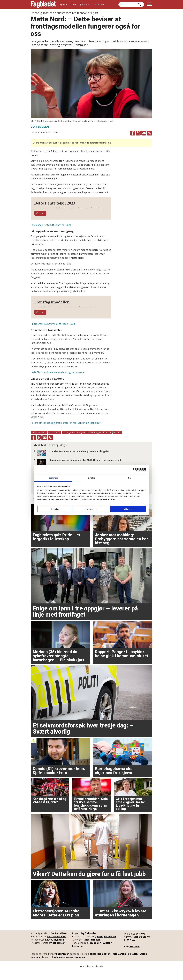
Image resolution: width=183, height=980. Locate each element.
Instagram (78, 956)
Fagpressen (63, 964)
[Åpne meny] (149, 4)
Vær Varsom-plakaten (125, 964)
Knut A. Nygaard (54, 950)
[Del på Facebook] (133, 133)
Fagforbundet (88, 943)
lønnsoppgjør (90, 442)
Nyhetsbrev (99, 4)
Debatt (74, 4)
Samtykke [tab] (53, 478)
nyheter (117, 442)
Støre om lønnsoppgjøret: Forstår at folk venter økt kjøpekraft (67, 433)
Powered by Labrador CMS (91, 976)
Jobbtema (85, 4)
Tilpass (92, 509)
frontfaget (54, 442)
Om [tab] (130, 478)
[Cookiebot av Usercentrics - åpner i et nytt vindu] (135, 469)
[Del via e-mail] (144, 133)
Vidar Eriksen (58, 953)
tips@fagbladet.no (105, 947)
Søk (118, 5)
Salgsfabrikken (92, 950)
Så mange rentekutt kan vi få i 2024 (52, 230)
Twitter (106, 953)
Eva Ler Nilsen (58, 943)
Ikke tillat (55, 509)
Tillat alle (128, 509)
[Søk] (139, 4)
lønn (65, 442)
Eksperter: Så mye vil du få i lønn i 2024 (54, 334)
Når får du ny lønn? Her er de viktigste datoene (58, 382)
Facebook (94, 953)
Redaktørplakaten (100, 964)
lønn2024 (75, 442)
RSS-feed (134, 957)
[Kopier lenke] (150, 133)
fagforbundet (39, 442)
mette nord (105, 442)
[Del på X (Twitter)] (138, 133)
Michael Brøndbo (57, 947)
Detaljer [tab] (91, 478)
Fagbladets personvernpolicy (69, 967)
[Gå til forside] (43, 4)
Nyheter (64, 4)
